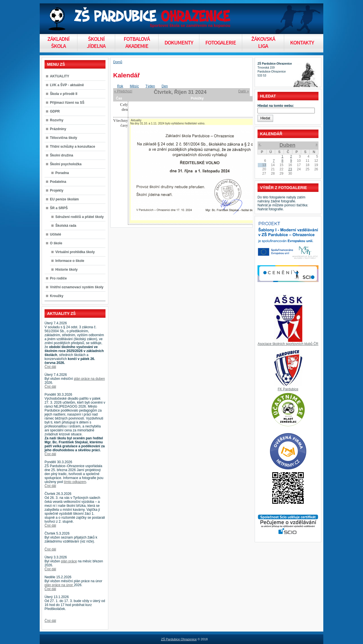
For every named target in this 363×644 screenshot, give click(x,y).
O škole (56, 243)
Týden (150, 86)
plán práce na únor (59, 585)
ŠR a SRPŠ (59, 208)
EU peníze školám (64, 199)
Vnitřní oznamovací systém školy (77, 287)
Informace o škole (70, 261)
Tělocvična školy (64, 138)
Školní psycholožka (66, 164)
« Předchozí (123, 91)
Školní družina (62, 155)
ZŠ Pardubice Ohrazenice (179, 639)
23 (290, 169)
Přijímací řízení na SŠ (67, 103)
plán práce (69, 561)
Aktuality (136, 120)
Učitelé (55, 234)
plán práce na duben (89, 379)
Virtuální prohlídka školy (75, 252)
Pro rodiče (58, 278)
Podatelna (58, 182)
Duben (287, 145)
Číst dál (50, 367)
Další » (243, 91)
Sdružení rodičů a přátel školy (80, 217)
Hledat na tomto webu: (276, 106)
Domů (118, 62)
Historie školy (67, 270)
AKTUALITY (60, 76)
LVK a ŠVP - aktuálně (67, 85)
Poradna (62, 173)
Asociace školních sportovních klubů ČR (288, 344)
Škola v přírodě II (64, 94)
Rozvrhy (57, 120)
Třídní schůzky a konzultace (72, 147)
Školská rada (66, 226)
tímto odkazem (75, 482)
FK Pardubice (288, 389)
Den (165, 86)
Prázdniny (58, 129)
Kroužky (57, 296)
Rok (120, 86)
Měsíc (134, 86)
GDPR (55, 111)
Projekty (57, 190)
